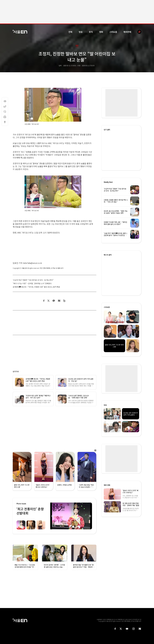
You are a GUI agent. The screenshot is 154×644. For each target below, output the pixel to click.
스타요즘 (113, 32)
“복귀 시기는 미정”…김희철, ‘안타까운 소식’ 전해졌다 (32, 283)
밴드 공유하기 (64, 301)
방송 (81, 32)
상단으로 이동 (5, 122)
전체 (70, 32)
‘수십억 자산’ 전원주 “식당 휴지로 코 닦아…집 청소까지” (33, 280)
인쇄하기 (5, 117)
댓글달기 (5, 112)
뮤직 (91, 32)
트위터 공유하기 (48, 301)
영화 (101, 32)
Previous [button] (52, 516)
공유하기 (5, 106)
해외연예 (127, 32)
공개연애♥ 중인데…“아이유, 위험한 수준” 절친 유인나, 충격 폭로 (36, 287)
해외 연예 (107, 485)
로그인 (139, 619)
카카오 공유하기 (54, 301)
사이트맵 (135, 619)
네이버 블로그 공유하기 (59, 301)
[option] (71, 516)
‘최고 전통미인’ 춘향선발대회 (30, 511)
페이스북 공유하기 (44, 301)
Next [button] (90, 516)
